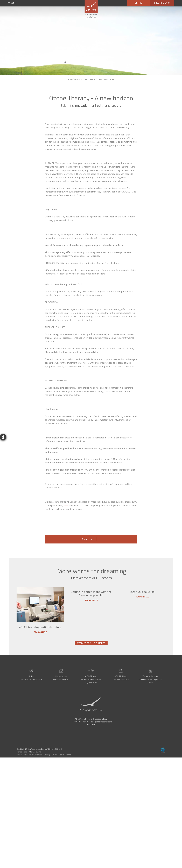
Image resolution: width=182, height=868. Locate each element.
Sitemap (47, 760)
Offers (139, 3)
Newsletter (61, 682)
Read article (40, 632)
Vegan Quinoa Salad (142, 627)
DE (88, 730)
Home (69, 79)
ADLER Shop (121, 682)
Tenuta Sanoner (151, 682)
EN (93, 730)
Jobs (31, 682)
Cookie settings (65, 760)
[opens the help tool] (3, 437)
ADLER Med (91, 682)
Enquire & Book (162, 3)
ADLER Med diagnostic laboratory (40, 627)
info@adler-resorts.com (101, 727)
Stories (19, 757)
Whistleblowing (35, 757)
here (66, 505)
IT (91, 730)
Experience (78, 79)
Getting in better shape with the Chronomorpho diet (91, 629)
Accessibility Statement (33, 760)
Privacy (19, 760)
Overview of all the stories (91, 647)
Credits (55, 760)
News (86, 79)
